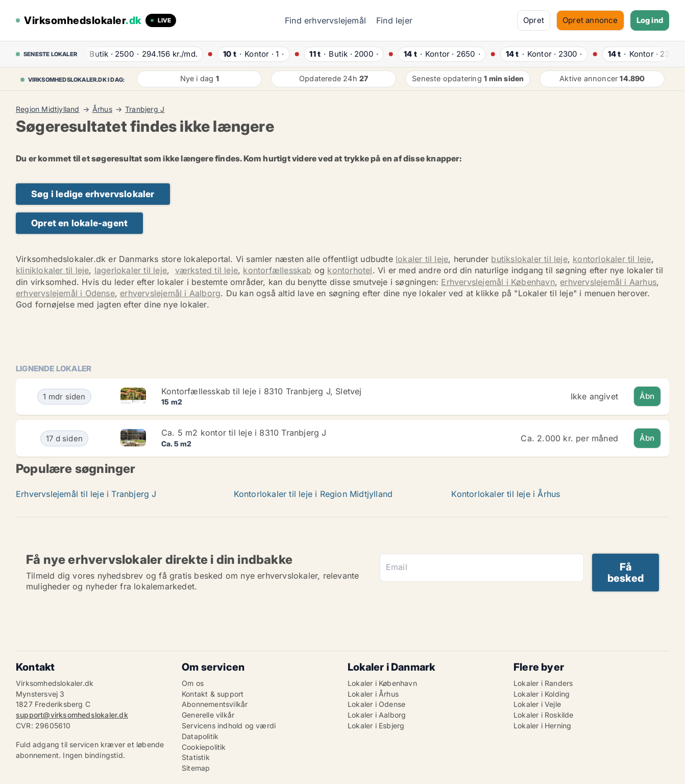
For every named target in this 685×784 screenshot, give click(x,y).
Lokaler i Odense (376, 704)
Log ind (650, 20)
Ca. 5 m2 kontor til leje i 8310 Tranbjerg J (244, 433)
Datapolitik (200, 736)
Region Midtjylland (48, 109)
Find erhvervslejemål (325, 20)
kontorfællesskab (277, 270)
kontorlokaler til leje (612, 259)
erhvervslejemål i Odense (65, 293)
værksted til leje (206, 270)
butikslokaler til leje (529, 259)
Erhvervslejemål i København (498, 282)
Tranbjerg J (145, 109)
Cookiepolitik (204, 747)
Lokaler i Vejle (537, 704)
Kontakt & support (213, 694)
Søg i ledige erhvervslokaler (93, 194)
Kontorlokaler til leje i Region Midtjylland (313, 494)
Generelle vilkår (208, 715)
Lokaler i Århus (373, 694)
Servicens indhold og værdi (229, 726)
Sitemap (196, 768)
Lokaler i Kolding (542, 694)
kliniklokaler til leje (52, 270)
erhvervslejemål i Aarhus (608, 282)
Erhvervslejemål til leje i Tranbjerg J (86, 494)
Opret (534, 20)
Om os (193, 683)
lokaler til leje (422, 259)
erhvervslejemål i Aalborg (170, 293)
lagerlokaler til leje (131, 270)
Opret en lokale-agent (79, 223)
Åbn (647, 396)
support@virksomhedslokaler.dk (72, 715)
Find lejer (394, 20)
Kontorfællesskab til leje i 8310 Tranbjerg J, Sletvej (262, 391)
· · (138, 54)
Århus (102, 109)
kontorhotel (350, 270)
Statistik (196, 757)
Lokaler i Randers (543, 683)
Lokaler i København (382, 683)
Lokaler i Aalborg (377, 715)
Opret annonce (590, 20)
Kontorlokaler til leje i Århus (506, 494)
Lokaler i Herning (542, 726)
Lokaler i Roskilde (544, 715)
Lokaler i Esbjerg (376, 726)
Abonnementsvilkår (215, 704)
